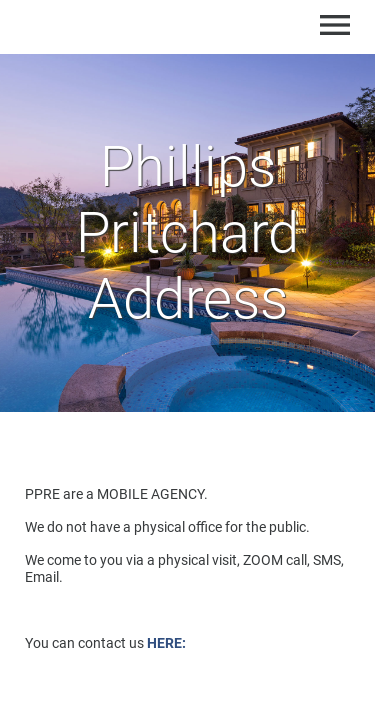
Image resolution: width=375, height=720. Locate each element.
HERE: (166, 643)
